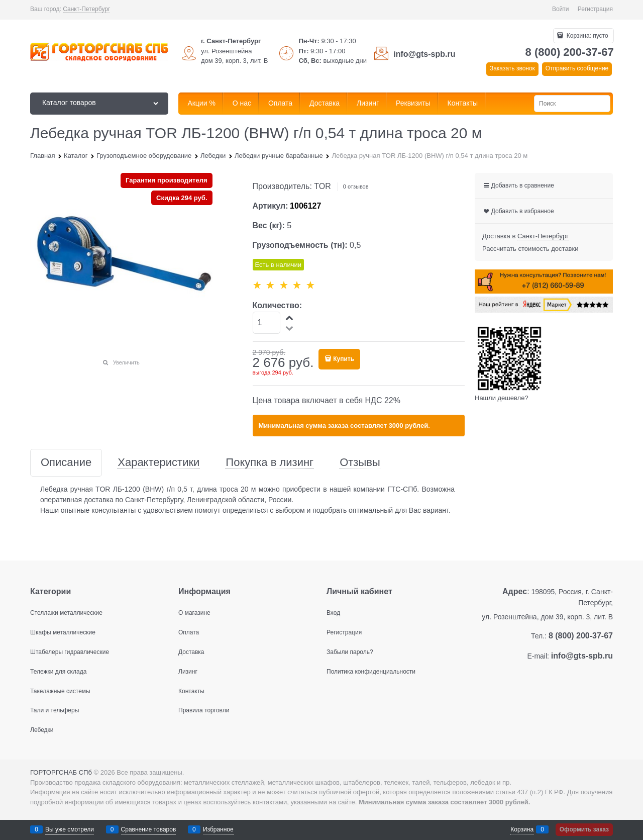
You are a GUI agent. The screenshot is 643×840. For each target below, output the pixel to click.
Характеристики (158, 463)
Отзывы (360, 463)
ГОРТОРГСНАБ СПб (61, 772)
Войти (561, 9)
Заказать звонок (512, 68)
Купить (344, 359)
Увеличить (126, 362)
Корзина (522, 829)
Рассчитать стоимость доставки (530, 249)
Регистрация (595, 9)
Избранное (218, 829)
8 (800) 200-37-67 (570, 52)
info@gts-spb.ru (424, 54)
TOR (322, 186)
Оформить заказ (584, 829)
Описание (66, 463)
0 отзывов (356, 186)
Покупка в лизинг (270, 463)
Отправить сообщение (577, 68)
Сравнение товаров (149, 829)
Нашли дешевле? (502, 398)
